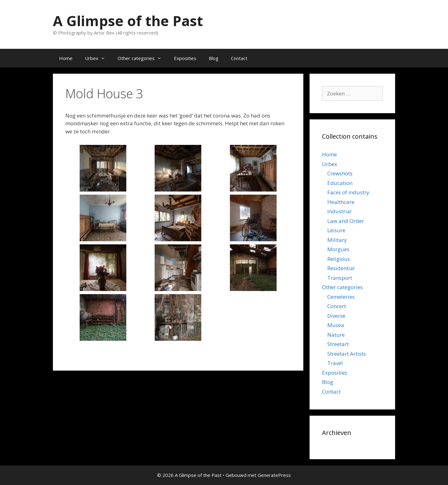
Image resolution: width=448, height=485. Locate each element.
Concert (337, 306)
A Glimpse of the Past (128, 21)
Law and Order (346, 221)
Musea (336, 325)
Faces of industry (348, 192)
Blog (214, 58)
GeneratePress (274, 475)
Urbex (98, 58)
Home (66, 58)
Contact (239, 58)
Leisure (336, 230)
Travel (335, 363)
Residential (341, 268)
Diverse (336, 316)
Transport (340, 278)
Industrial (339, 211)
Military (337, 240)
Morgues (338, 249)
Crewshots (340, 173)
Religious (339, 259)
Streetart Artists (347, 354)
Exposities (185, 58)
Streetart (338, 344)
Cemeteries (341, 297)
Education (340, 183)
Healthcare (341, 202)
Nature (336, 335)
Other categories (143, 58)
